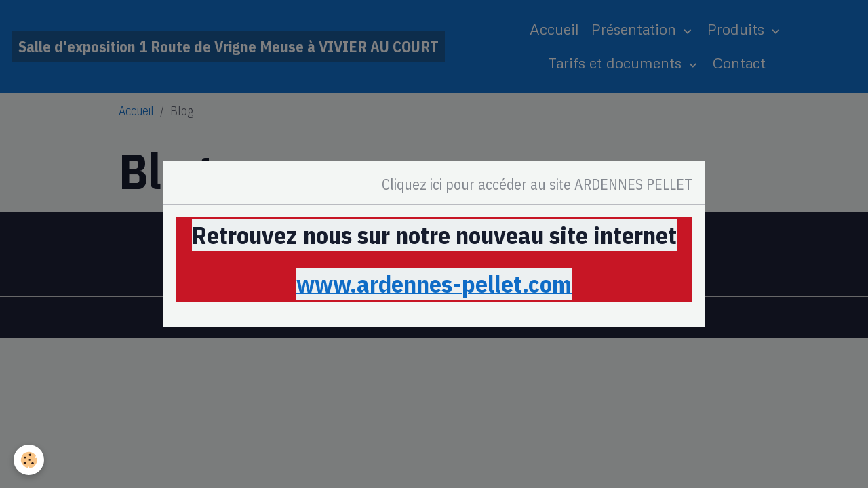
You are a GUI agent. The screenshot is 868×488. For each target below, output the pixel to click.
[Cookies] (29, 460)
